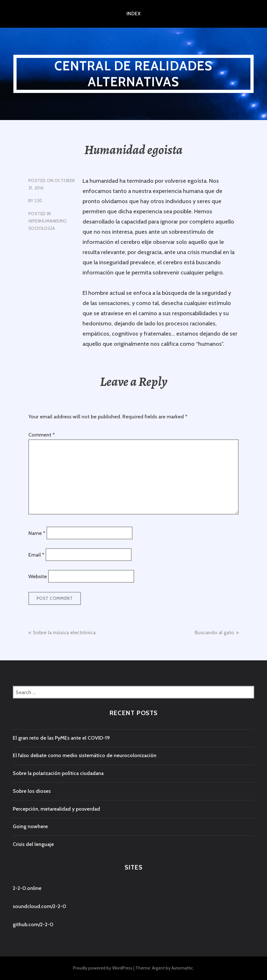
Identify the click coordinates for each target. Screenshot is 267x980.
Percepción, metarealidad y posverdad (56, 809)
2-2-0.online (27, 888)
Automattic (182, 968)
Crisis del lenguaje (33, 844)
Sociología (42, 228)
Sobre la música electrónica (64, 632)
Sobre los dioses (32, 791)
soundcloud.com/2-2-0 (40, 906)
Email (36, 555)
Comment (42, 435)
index (133, 14)
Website (38, 576)
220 (38, 201)
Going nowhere (30, 826)
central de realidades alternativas (133, 74)
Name (37, 533)
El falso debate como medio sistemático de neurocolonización (85, 755)
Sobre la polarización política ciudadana (58, 773)
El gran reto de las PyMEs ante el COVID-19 (61, 738)
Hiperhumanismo (47, 221)
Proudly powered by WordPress (103, 968)
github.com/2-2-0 (33, 924)
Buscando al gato (214, 632)
